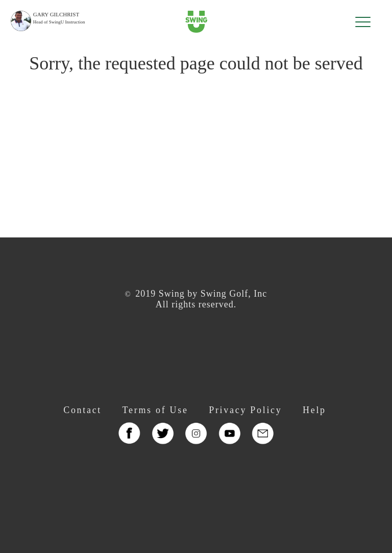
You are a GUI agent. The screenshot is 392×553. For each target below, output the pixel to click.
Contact (82, 410)
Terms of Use (155, 410)
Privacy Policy (245, 410)
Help (314, 410)
